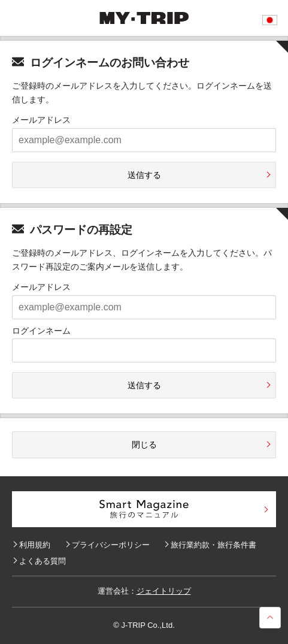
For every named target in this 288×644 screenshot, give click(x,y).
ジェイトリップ (164, 591)
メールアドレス (41, 120)
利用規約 (35, 545)
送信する (144, 175)
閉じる (144, 445)
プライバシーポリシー (111, 545)
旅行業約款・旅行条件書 (213, 545)
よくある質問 (43, 561)
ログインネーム (41, 331)
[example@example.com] (144, 140)
